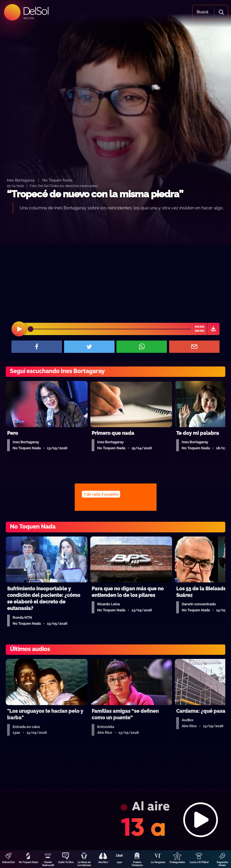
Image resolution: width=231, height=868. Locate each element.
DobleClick (8, 862)
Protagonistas (177, 862)
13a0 (119, 862)
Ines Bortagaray (21, 180)
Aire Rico (103, 862)
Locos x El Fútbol (199, 862)
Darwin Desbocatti (48, 864)
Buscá (202, 12)
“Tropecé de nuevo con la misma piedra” (95, 194)
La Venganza (158, 862)
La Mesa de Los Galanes (84, 864)
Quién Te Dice (66, 862)
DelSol (36, 11)
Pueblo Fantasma (137, 864)
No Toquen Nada (28, 862)
